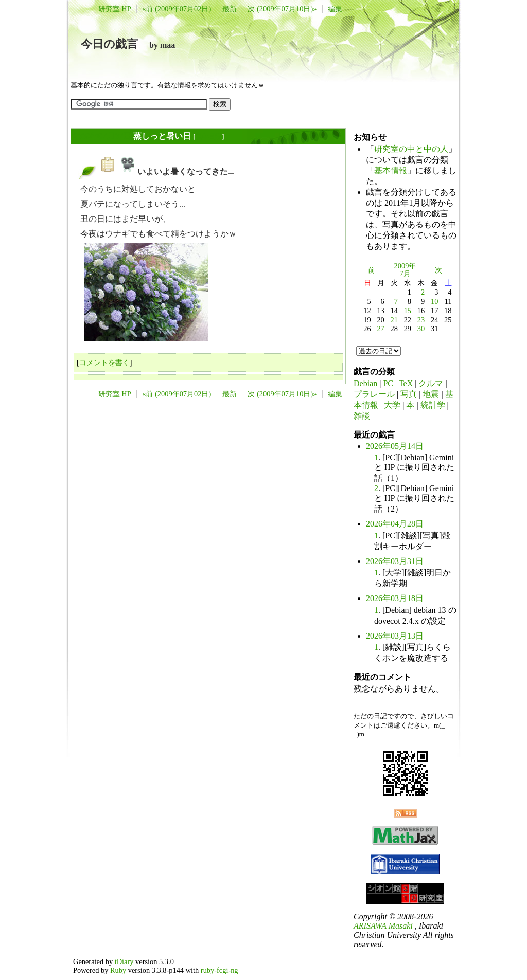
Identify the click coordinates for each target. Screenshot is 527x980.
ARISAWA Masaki (383, 926)
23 (421, 320)
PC (388, 383)
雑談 (362, 416)
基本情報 (391, 170)
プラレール (374, 394)
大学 (392, 405)
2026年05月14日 (395, 446)
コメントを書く (104, 362)
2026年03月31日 (395, 561)
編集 (335, 9)
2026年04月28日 (395, 524)
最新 (230, 9)
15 (408, 311)
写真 (409, 394)
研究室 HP (115, 9)
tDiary (124, 961)
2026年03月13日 (395, 636)
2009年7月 (405, 270)
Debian (365, 383)
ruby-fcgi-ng (219, 970)
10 (434, 301)
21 (394, 320)
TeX (406, 383)
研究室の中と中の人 (411, 149)
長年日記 (208, 137)
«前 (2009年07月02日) (177, 9)
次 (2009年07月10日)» (282, 9)
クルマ (431, 383)
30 (421, 329)
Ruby (118, 970)
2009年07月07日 (102, 136)
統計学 (433, 405)
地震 (431, 394)
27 (380, 329)
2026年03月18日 (395, 598)
